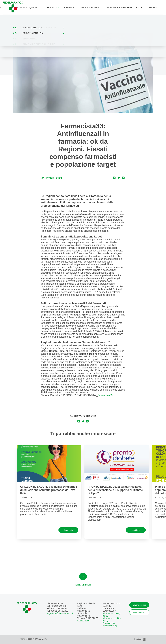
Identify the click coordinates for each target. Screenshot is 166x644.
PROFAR (69, 7)
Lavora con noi (139, 605)
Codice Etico (83, 621)
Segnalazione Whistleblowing (110, 624)
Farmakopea (91, 7)
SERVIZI (52, 7)
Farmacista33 (105, 395)
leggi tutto (68, 530)
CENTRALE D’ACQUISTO (24, 7)
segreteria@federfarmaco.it (60, 613)
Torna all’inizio (83, 579)
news (153, 7)
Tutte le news (26, 26)
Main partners (139, 612)
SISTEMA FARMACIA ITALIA (124, 7)
